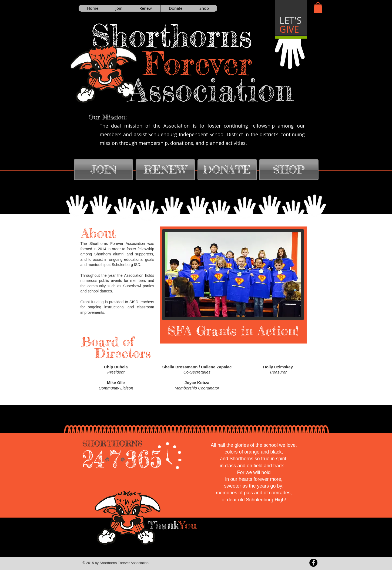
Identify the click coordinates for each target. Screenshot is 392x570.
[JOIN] (103, 170)
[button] (318, 8)
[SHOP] (289, 170)
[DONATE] (227, 170)
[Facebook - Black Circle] (313, 563)
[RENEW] (165, 170)
